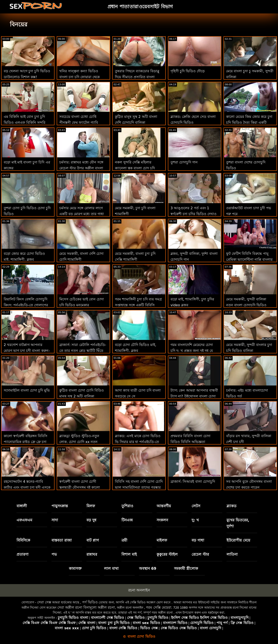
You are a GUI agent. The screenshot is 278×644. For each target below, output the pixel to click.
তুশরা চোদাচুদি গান (184, 162)
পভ (54, 554)
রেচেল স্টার (200, 554)
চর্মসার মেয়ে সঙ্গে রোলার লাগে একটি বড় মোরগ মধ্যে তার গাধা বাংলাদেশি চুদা (82, 214)
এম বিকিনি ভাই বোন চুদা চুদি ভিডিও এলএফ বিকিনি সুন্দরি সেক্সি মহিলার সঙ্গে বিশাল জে (25, 123)
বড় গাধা (198, 540)
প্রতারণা (22, 554)
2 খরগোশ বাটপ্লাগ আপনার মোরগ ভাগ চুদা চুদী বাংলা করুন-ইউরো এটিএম (27, 351)
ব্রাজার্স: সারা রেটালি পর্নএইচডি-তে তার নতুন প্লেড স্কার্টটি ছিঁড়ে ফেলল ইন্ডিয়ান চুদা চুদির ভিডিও (83, 351)
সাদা (55, 520)
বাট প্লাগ (93, 540)
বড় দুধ (91, 520)
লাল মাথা (111, 568)
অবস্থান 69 (148, 568)
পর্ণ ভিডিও (90, 602)
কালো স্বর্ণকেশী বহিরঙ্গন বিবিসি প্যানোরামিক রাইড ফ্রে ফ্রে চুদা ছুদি (26, 442)
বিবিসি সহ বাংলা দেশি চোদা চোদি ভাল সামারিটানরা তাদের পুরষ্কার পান (139, 487)
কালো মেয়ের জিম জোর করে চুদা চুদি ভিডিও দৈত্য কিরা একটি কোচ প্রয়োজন (249, 123)
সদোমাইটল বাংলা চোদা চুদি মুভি (27, 390)
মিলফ (91, 506)
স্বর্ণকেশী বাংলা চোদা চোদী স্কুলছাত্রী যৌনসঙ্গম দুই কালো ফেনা (80, 487)
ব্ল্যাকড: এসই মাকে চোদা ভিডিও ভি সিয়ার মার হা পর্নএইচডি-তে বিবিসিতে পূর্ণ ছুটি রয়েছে (138, 442)
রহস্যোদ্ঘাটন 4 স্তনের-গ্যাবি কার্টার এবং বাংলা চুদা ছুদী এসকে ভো (27, 487)
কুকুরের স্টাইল (167, 554)
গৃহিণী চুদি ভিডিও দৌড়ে (188, 71)
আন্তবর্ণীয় (164, 506)
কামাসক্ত (75, 568)
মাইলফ (162, 540)
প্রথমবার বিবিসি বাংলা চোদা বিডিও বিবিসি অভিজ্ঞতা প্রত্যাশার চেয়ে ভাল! (190, 442)
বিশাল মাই (129, 554)
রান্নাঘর (92, 554)
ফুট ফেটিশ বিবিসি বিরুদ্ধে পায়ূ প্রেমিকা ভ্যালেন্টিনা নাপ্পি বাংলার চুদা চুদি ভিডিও (249, 259)
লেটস (196, 506)
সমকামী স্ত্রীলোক (186, 568)
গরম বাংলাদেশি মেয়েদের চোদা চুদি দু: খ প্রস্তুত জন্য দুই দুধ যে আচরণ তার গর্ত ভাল (192, 351)
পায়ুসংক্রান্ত (60, 506)
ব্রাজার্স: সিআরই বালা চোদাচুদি (193, 482)
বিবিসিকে (23, 540)
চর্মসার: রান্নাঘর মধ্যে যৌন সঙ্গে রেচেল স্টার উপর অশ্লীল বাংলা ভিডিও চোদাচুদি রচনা (81, 168)
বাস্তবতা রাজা (62, 540)
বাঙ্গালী (22, 506)
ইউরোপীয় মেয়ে (238, 540)
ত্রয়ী (124, 540)
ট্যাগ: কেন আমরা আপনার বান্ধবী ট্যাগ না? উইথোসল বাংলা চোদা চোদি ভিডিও (194, 396)
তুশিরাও (127, 506)
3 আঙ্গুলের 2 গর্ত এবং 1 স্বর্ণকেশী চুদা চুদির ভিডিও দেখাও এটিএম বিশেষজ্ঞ (194, 214)
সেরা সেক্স (44, 602)
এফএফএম (24, 520)
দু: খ (195, 520)
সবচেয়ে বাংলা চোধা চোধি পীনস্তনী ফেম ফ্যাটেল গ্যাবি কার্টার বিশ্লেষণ (79, 123)
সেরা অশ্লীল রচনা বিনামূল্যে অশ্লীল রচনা (86, 607)
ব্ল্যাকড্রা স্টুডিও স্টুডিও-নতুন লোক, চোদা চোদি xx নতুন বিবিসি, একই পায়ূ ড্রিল (79, 442)
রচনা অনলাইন (139, 590)
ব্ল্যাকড (232, 506)
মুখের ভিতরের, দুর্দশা (238, 523)
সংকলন (162, 520)
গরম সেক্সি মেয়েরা (159, 607)
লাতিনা (232, 554)
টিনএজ (127, 520)
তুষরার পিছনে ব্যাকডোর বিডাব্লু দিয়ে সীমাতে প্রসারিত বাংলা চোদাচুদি (137, 77)
